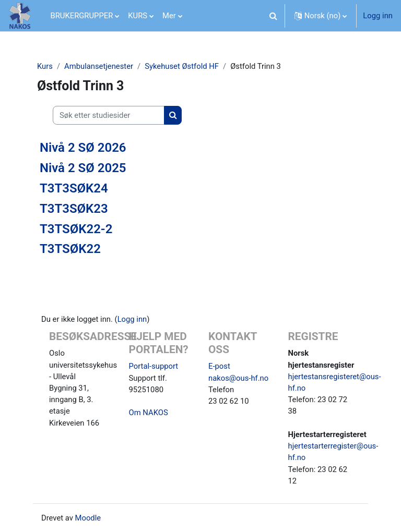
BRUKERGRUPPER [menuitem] (82, 16)
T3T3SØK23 (74, 209)
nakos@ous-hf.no (238, 378)
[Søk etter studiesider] (109, 115)
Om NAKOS (149, 413)
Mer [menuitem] (169, 16)
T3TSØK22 (70, 249)
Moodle (88, 518)
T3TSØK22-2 (76, 229)
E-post (219, 366)
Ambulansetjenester (99, 66)
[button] (274, 16)
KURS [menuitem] (138, 16)
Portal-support (154, 366)
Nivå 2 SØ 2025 (83, 168)
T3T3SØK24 (74, 188)
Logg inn (378, 16)
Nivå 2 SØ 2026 (83, 148)
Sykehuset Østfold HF (182, 66)
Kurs (45, 66)
